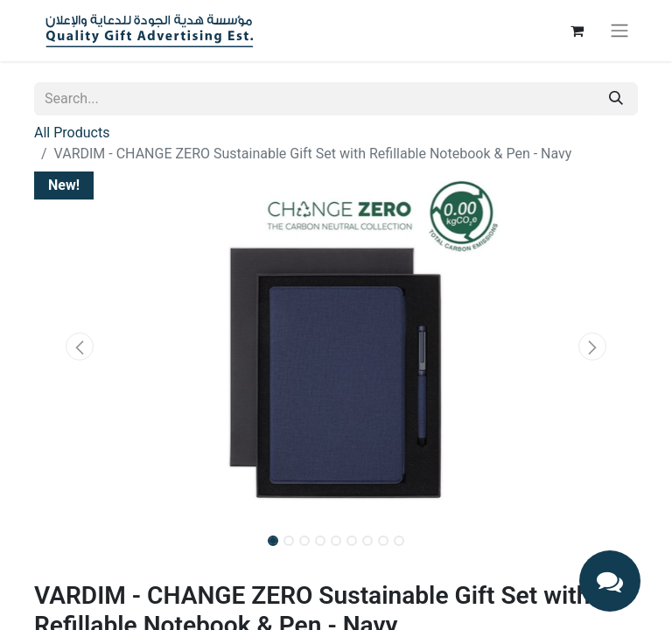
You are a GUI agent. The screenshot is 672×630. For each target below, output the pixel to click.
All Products (72, 133)
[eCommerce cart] (577, 31)
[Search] (616, 99)
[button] (80, 346)
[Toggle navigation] (619, 31)
